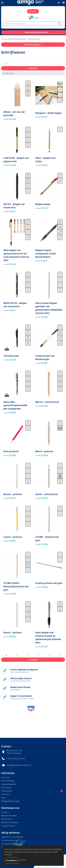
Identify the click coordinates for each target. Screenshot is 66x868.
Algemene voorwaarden (12, 837)
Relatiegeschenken (17, 39)
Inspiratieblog (8, 781)
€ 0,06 (41, 498)
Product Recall (8, 826)
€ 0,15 (41, 165)
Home (4, 39)
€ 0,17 (9, 211)
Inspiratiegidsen (8, 784)
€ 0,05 (10, 455)
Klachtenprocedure (10, 822)
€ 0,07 (10, 498)
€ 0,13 (41, 117)
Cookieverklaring (9, 840)
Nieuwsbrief (6, 791)
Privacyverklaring (9, 844)
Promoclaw (6, 788)
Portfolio (5, 794)
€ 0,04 (42, 406)
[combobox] (29, 24)
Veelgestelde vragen (10, 801)
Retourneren (7, 819)
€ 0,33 (9, 360)
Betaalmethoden (9, 816)
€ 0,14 (10, 119)
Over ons (5, 777)
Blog (3, 798)
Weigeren (23, 860)
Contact (5, 812)
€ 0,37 (41, 363)
